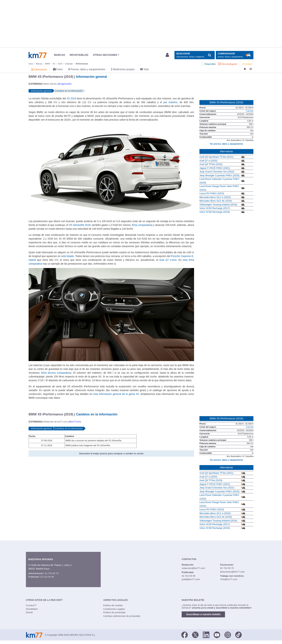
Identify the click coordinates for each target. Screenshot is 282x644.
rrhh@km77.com (229, 579)
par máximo (170, 102)
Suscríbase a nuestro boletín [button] (203, 614)
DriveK (29, 612)
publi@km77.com (191, 579)
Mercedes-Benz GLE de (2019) (216, 201)
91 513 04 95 (47, 577)
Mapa (47, 569)
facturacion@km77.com (232, 572)
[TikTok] (238, 635)
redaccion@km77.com (193, 568)
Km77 (38, 55)
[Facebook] (185, 635)
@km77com (74, 422)
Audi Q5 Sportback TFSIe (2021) (216, 157)
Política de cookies (113, 605)
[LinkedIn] (206, 635)
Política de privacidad (114, 612)
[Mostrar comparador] (235, 55)
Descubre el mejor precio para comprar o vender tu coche (111, 453)
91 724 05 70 (52, 573)
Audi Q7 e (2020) (208, 161)
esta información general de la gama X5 (116, 394)
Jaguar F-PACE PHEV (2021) (215, 168)
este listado (68, 256)
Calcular (250, 111)
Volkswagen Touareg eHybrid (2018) (218, 205)
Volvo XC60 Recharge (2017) (215, 208)
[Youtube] (217, 635)
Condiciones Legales (114, 609)
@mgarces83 (64, 84)
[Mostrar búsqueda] (195, 55)
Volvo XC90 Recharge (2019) (215, 212)
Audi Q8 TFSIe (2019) (211, 164)
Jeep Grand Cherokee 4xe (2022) (217, 172)
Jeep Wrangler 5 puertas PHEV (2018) (219, 175)
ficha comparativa (142, 225)
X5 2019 (71, 98)
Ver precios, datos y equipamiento (226, 144)
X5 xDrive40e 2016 (80, 225)
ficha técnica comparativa (56, 373)
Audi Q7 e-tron (168, 260)
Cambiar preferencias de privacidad (122, 616)
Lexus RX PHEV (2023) (212, 193)
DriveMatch (32, 609)
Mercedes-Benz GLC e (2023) (215, 197)
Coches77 (31, 605)
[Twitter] (195, 635)
